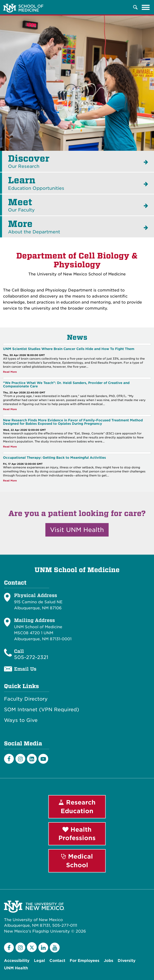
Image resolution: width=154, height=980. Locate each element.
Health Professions (77, 834)
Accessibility (17, 961)
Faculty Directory (26, 699)
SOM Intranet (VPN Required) (42, 710)
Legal (39, 961)
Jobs (109, 961)
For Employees (85, 961)
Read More (10, 372)
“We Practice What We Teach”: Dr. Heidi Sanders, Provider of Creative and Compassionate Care (66, 385)
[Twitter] (32, 947)
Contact (57, 961)
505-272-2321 (31, 657)
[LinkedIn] (32, 759)
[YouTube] (55, 948)
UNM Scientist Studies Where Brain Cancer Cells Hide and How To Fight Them (69, 349)
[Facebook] (9, 759)
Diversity (127, 961)
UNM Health (16, 968)
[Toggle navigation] (146, 7)
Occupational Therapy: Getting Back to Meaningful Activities (54, 458)
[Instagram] (20, 759)
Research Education (77, 807)
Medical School (77, 861)
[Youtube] (43, 759)
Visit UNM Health (77, 530)
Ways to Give (21, 720)
